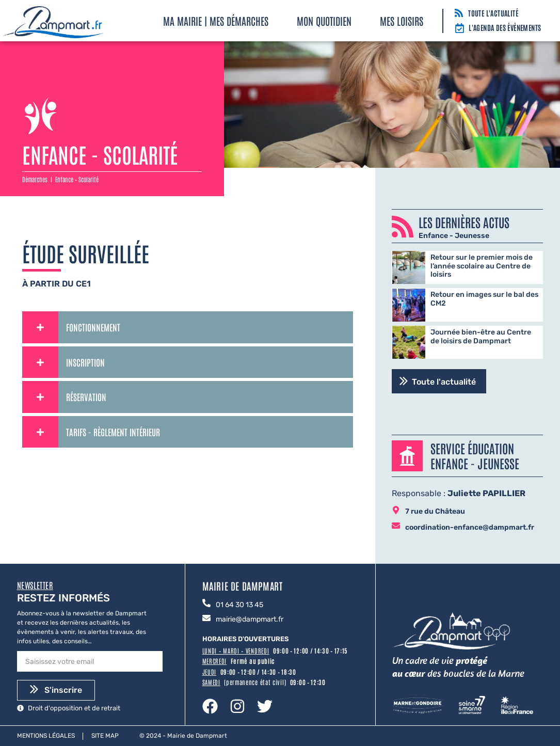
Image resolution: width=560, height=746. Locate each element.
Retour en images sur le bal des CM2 (484, 299)
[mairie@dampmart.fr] (206, 619)
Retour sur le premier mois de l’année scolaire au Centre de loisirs (482, 266)
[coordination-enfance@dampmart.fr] (396, 526)
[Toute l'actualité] (459, 14)
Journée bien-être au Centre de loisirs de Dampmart (481, 337)
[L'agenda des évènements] (460, 29)
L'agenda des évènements (505, 27)
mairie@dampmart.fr (250, 619)
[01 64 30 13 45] (206, 604)
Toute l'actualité (493, 13)
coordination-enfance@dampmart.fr (470, 527)
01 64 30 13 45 (239, 605)
